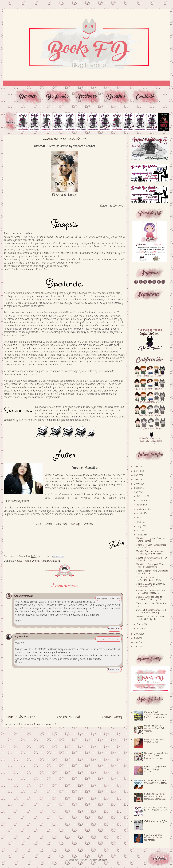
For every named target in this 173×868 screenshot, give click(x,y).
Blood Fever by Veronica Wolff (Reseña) (155, 741)
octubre (141, 505)
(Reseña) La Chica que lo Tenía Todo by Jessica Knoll (150, 566)
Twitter (48, 524)
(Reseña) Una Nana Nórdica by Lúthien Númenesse (153, 838)
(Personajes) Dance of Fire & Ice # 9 (152, 605)
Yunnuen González (50, 561)
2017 (137, 493)
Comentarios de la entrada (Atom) (38, 724)
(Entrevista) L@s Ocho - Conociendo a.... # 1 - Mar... (149, 579)
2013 (137, 647)
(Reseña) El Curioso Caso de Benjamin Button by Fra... (149, 598)
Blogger (104, 860)
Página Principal (68, 717)
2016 (137, 634)
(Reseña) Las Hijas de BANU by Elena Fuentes (151, 540)
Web (38, 524)
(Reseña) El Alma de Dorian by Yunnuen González (151, 585)
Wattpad (89, 524)
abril (139, 531)
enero (140, 629)
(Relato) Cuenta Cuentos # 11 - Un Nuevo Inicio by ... (152, 559)
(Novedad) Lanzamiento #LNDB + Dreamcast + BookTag (152, 611)
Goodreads (62, 524)
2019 (137, 484)
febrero (140, 624)
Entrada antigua (114, 717)
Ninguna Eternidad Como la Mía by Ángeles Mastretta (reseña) (156, 756)
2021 (137, 475)
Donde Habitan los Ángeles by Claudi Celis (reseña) (155, 728)
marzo (140, 535)
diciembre (142, 496)
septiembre (142, 509)
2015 (137, 638)
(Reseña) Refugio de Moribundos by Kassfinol (151, 546)
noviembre (142, 501)
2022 (137, 471)
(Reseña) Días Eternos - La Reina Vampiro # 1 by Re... (152, 618)
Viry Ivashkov (21, 637)
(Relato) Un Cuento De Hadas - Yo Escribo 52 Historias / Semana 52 (155, 797)
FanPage (76, 524)
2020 (137, 480)
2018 (137, 488)
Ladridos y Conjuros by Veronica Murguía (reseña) (155, 769)
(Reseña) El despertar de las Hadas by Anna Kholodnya (150, 553)
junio (139, 522)
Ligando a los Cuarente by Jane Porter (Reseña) (156, 782)
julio (139, 518)
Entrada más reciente (19, 717)
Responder (114, 629)
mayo (140, 526)
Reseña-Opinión (31, 561)
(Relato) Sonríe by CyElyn (156, 821)
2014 (137, 643)
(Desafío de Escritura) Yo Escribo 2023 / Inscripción (156, 809)
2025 (137, 467)
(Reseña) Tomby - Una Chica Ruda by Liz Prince (152, 572)
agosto (140, 513)
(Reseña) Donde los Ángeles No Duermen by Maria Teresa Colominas (156, 715)
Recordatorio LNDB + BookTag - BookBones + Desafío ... (151, 592)
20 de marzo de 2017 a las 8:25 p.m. (108, 639)
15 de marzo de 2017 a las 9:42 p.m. (109, 598)
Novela (18, 561)
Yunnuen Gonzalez (23, 596)
